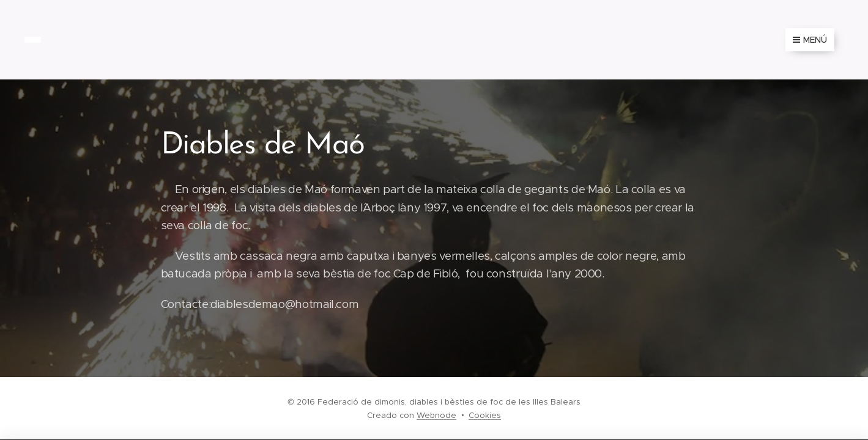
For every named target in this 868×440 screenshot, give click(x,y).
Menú (810, 40)
